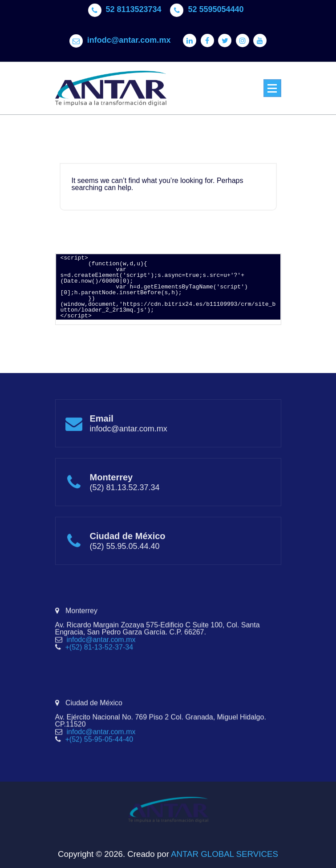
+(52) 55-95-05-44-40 (99, 770)
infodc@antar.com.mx (129, 37)
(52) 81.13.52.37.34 (125, 509)
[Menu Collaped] (272, 88)
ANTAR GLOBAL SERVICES (224, 854)
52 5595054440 (216, 6)
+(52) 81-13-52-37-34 (99, 678)
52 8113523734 (134, 6)
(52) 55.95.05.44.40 (125, 568)
